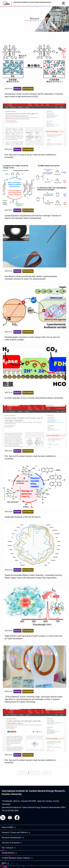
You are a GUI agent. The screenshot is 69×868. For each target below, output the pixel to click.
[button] (63, 3)
